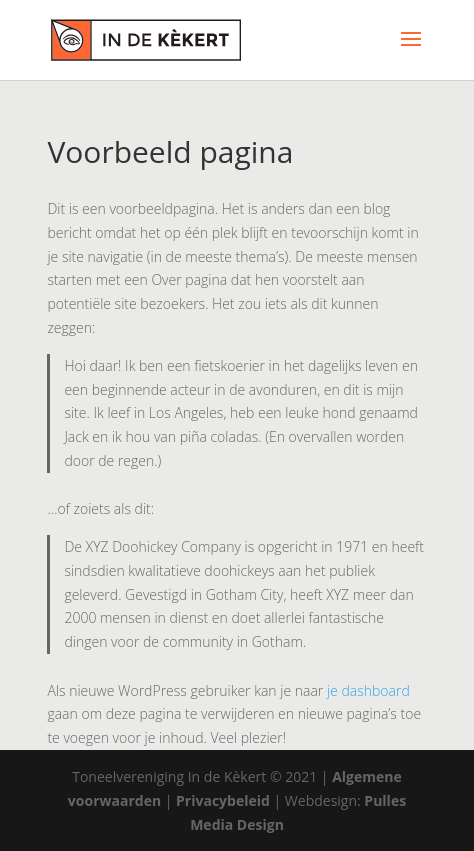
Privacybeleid (223, 800)
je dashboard (368, 690)
